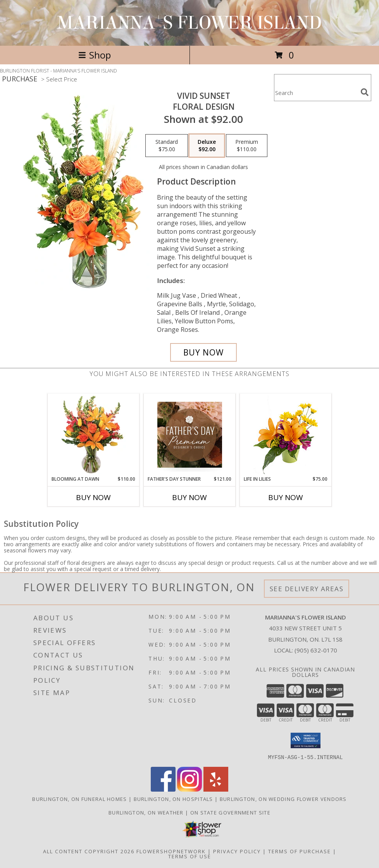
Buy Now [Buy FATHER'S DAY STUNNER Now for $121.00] (189, 497)
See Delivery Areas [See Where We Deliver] (307, 589)
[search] (365, 92)
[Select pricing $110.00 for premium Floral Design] (247, 146)
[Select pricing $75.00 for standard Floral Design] (167, 146)
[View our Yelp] (216, 789)
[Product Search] (316, 92)
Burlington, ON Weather (146, 812)
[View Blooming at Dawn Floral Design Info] (94, 435)
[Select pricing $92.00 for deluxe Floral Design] (207, 146)
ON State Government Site (230, 812)
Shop (95, 55)
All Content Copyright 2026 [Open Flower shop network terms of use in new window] (89, 851)
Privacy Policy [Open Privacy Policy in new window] (237, 851)
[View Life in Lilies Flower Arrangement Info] (286, 435)
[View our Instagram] (189, 789)
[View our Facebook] (163, 789)
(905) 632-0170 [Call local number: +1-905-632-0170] (316, 650)
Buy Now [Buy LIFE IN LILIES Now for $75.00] (286, 497)
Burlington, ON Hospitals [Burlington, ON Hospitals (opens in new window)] (173, 799)
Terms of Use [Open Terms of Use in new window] (190, 856)
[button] (306, 740)
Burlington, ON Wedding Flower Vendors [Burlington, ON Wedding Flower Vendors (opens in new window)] (283, 799)
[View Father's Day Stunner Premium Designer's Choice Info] (190, 435)
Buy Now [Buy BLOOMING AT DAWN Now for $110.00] (93, 497)
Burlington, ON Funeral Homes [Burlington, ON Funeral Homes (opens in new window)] (79, 799)
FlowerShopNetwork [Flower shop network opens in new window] (171, 851)
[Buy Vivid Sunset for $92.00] (203, 352)
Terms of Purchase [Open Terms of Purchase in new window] (300, 851)
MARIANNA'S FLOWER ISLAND (189, 23)
